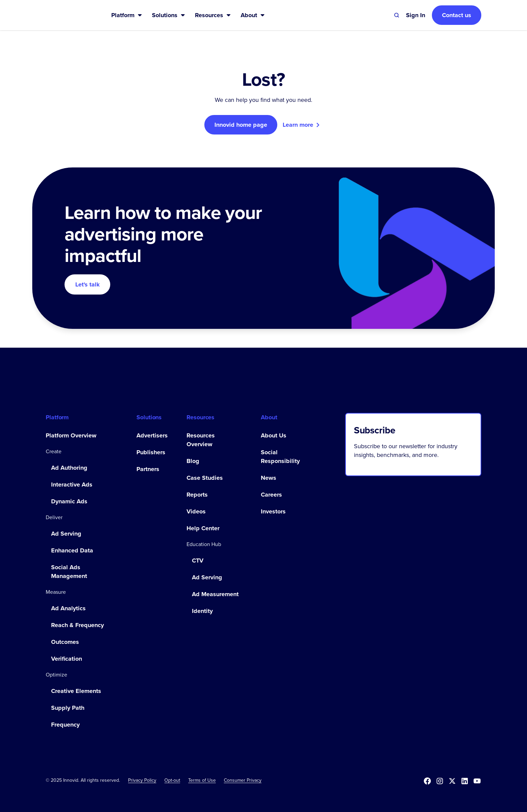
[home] (68, 15)
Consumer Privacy (243, 780)
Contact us (457, 15)
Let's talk (88, 284)
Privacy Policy (142, 780)
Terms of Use (202, 780)
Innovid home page (241, 125)
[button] (127, 15)
